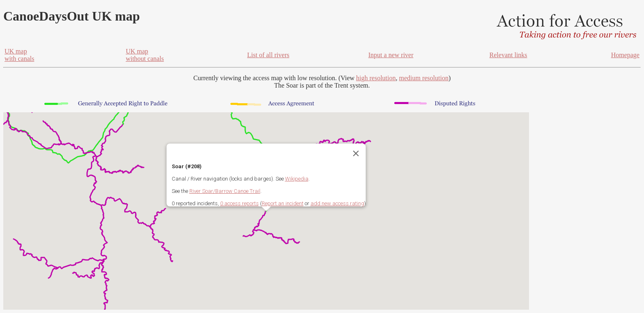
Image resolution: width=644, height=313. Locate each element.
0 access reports (239, 203)
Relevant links (508, 55)
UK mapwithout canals (145, 55)
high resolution (376, 78)
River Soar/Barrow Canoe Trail (225, 191)
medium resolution (423, 78)
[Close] (356, 153)
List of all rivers (268, 55)
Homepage (625, 55)
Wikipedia (297, 179)
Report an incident (283, 203)
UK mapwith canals (19, 55)
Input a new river (391, 55)
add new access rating (337, 203)
